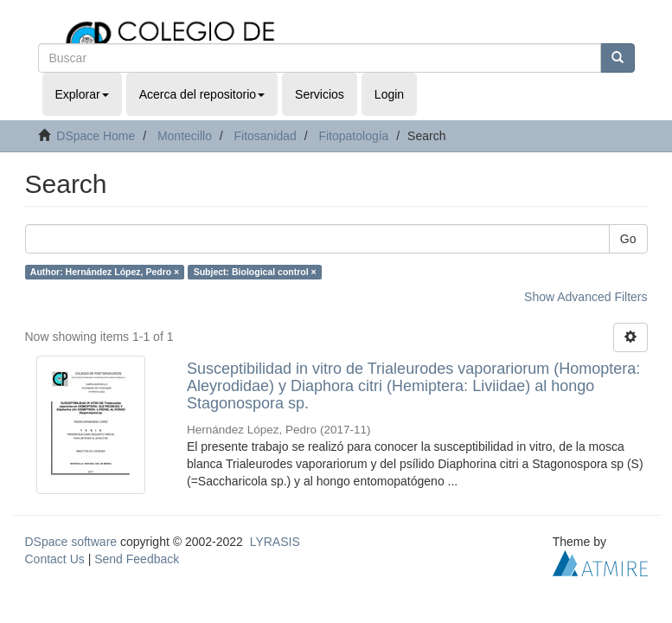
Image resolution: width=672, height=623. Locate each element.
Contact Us (55, 559)
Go (628, 239)
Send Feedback (137, 559)
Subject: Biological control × (255, 272)
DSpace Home (96, 136)
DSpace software (71, 542)
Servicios (320, 94)
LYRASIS (275, 542)
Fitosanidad (265, 136)
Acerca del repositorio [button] (202, 94)
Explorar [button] (82, 94)
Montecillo (185, 136)
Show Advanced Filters (586, 297)
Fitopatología (353, 136)
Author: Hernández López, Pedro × (105, 272)
